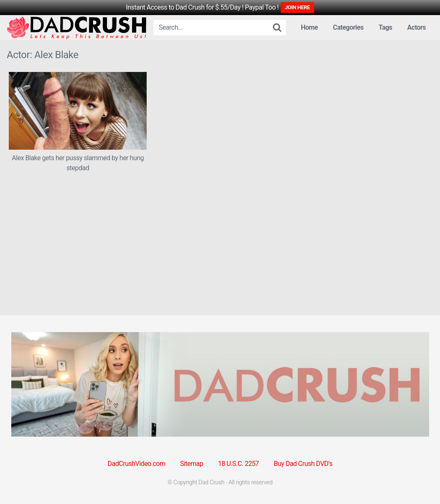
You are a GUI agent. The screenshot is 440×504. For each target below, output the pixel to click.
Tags (385, 27)
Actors (417, 27)
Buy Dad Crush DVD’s (303, 464)
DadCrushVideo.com (137, 464)
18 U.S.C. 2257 (239, 464)
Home (309, 27)
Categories (348, 27)
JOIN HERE (298, 7)
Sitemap (192, 464)
